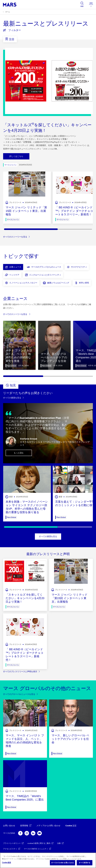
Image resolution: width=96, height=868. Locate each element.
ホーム (8, 12)
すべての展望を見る (12, 398)
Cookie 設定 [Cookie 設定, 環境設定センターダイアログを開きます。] (6, 863)
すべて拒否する (85, 863)
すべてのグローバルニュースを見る (19, 694)
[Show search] (82, 5)
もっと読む (19, 453)
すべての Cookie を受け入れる (62, 863)
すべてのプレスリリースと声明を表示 (20, 672)
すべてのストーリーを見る (15, 237)
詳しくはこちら (16, 156)
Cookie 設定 (71, 826)
